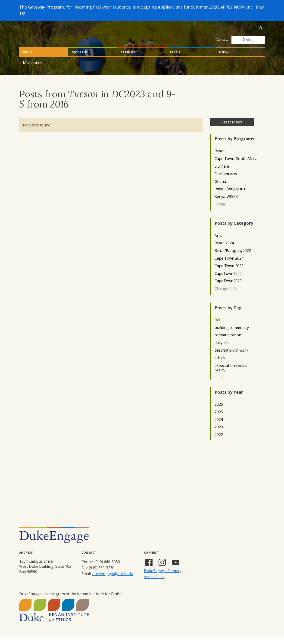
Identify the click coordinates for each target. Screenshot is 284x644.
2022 (219, 442)
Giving (248, 40)
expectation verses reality (231, 375)
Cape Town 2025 (229, 273)
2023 (219, 434)
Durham (222, 173)
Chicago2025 (226, 296)
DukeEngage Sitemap (163, 578)
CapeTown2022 (228, 281)
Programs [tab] (80, 59)
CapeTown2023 (228, 288)
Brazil (220, 158)
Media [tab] (224, 59)
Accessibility (154, 584)
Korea (220, 211)
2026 (219, 411)
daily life (222, 350)
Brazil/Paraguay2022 (233, 258)
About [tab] (28, 59)
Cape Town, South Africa (236, 166)
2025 (219, 419)
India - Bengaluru (230, 196)
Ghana (220, 189)
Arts (218, 243)
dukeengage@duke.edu (113, 581)
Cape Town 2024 (229, 265)
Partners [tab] (128, 59)
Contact (222, 39)
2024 (219, 427)
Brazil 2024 (224, 250)
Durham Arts (226, 181)
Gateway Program (46, 7)
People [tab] (175, 59)
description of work (231, 357)
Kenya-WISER (226, 204)
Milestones (33, 70)
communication (228, 342)
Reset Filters (232, 129)
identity (221, 385)
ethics (220, 365)
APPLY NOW (232, 7)
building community (232, 335)
